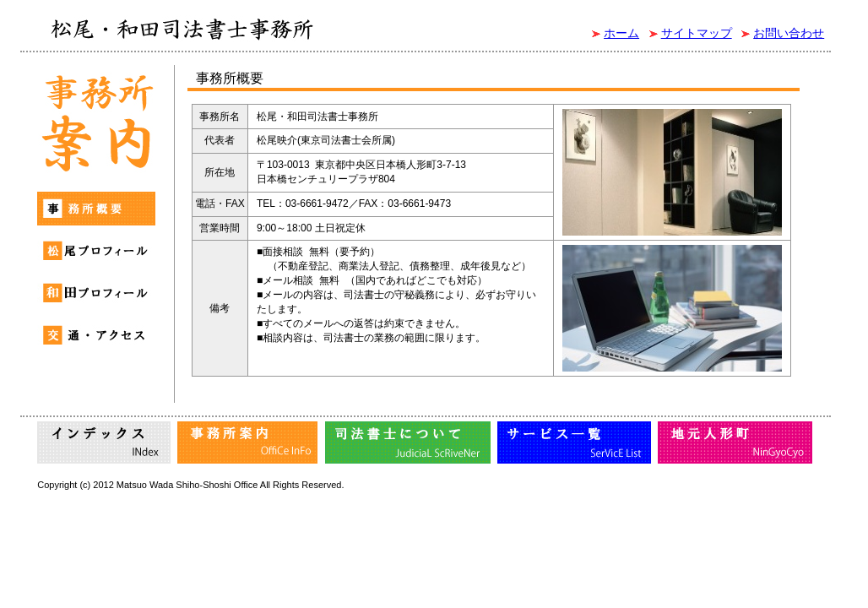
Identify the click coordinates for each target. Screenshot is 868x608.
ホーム (621, 33)
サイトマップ (697, 33)
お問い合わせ (789, 33)
